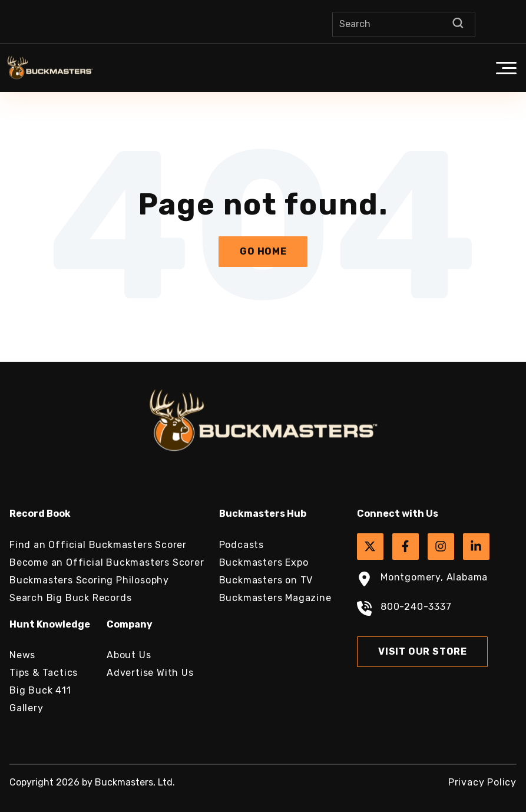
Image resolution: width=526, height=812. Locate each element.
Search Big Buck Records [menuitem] (70, 598)
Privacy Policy (482, 782)
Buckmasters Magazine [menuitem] (275, 598)
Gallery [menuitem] (27, 708)
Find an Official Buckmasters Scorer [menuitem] (98, 545)
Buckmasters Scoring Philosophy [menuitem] (89, 580)
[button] (506, 68)
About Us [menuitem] (129, 655)
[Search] (404, 24)
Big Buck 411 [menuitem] (40, 690)
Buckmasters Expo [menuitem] (264, 562)
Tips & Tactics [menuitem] (44, 673)
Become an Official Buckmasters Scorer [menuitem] (107, 562)
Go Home (263, 251)
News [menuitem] (22, 655)
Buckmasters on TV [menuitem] (266, 580)
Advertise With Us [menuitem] (150, 673)
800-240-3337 (404, 610)
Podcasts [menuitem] (242, 545)
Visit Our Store (423, 651)
